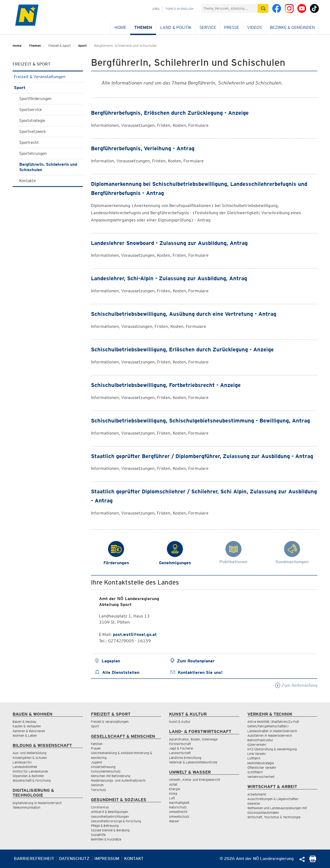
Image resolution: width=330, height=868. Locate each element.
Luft (172, 798)
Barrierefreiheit (34, 859)
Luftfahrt (254, 758)
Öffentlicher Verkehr (262, 768)
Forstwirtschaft (180, 744)
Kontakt (134, 859)
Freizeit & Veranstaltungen (48, 77)
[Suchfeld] (229, 8)
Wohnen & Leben (25, 736)
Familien (97, 744)
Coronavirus (100, 807)
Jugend (96, 762)
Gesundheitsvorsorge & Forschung (116, 821)
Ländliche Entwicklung (185, 758)
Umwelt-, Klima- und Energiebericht (195, 780)
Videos (254, 27)
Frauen (96, 748)
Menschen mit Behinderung (111, 776)
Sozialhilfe (98, 835)
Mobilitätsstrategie (261, 763)
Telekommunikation (26, 807)
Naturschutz (178, 807)
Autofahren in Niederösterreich (270, 736)
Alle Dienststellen (121, 672)
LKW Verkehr (257, 754)
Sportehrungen (33, 153)
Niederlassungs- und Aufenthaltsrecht (118, 780)
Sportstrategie (32, 121)
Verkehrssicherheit (261, 777)
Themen (143, 27)
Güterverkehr (257, 745)
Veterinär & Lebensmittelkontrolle (193, 762)
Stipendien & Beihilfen (28, 776)
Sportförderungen (35, 99)
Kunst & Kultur (180, 722)
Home (120, 27)
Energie (174, 789)
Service (208, 27)
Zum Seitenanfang (296, 685)
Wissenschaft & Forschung (32, 780)
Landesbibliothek (25, 767)
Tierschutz (99, 790)
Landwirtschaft (180, 753)
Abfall (173, 784)
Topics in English (179, 9)
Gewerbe (254, 803)
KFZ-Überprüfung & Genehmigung (272, 749)
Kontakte (28, 181)
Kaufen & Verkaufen (27, 726)
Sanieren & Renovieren (29, 731)
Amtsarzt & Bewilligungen (110, 812)
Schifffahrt (255, 772)
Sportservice (31, 110)
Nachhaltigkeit (179, 803)
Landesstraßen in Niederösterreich (272, 731)
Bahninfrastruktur (260, 740)
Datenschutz (74, 859)
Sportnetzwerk (33, 132)
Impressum (107, 859)
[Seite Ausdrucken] (313, 861)
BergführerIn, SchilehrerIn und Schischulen (48, 167)
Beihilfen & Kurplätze (106, 839)
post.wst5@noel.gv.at (135, 634)
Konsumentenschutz (106, 771)
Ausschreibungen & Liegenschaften (273, 799)
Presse (232, 27)
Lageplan (111, 661)
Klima (173, 794)
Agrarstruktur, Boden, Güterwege (193, 739)
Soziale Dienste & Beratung (110, 830)
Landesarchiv (22, 762)
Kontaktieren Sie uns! (200, 672)
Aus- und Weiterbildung (30, 753)
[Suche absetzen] (263, 8)
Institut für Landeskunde (30, 771)
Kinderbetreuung (103, 767)
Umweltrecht (178, 812)
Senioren (97, 785)
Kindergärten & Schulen (30, 758)
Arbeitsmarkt (257, 794)
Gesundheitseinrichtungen (110, 817)
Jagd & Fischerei (181, 748)
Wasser (174, 821)
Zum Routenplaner (196, 661)
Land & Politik (176, 27)
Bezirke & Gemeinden (292, 27)
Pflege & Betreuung (105, 826)
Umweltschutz (179, 817)
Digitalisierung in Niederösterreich (37, 803)
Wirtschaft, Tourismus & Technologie (274, 817)
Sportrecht (29, 143)
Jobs (156, 9)
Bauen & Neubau (24, 722)
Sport (82, 46)
